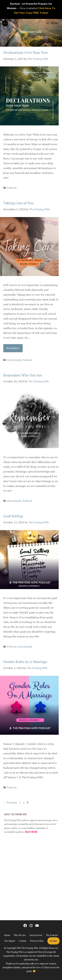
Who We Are (20, 935)
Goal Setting (13, 516)
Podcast (12, 188)
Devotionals (14, 360)
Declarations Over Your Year (26, 52)
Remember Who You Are (23, 375)
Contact (23, 941)
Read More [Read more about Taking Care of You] (13, 348)
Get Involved (36, 935)
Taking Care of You (18, 203)
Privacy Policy (37, 941)
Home (7, 935)
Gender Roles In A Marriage (25, 662)
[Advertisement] (31, 878)
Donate (53, 941)
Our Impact (10, 941)
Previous (10, 802)
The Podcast (52, 935)
